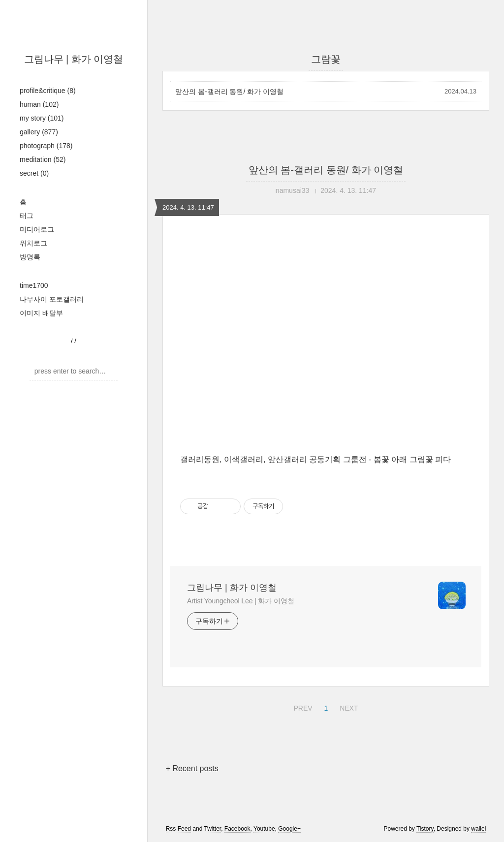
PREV (301, 707)
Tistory (425, 829)
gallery (39, 132)
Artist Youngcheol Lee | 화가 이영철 (241, 601)
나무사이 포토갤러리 (52, 299)
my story (42, 118)
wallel (478, 829)
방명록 (30, 257)
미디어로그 (37, 229)
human (39, 104)
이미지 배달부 (41, 313)
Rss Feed (178, 829)
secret (34, 173)
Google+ (289, 829)
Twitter (212, 829)
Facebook (237, 829)
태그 (27, 216)
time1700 (34, 285)
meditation (43, 159)
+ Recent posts (192, 768)
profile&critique (48, 91)
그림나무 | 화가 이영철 (74, 59)
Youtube (264, 829)
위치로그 (33, 243)
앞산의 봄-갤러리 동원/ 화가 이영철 (229, 92)
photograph (46, 146)
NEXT (347, 707)
